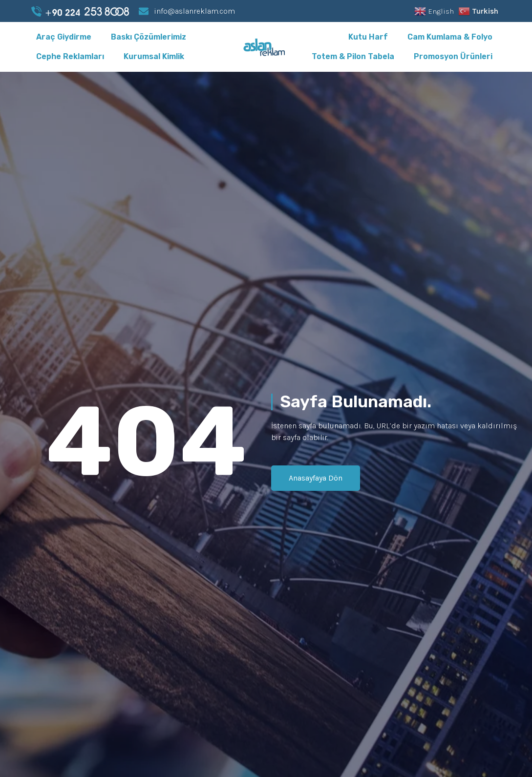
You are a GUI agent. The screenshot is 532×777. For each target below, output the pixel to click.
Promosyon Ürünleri (453, 56)
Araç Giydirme (64, 37)
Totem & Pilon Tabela (353, 56)
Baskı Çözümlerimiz (149, 37)
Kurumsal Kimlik (154, 56)
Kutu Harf (368, 37)
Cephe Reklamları (70, 56)
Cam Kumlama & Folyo (450, 37)
